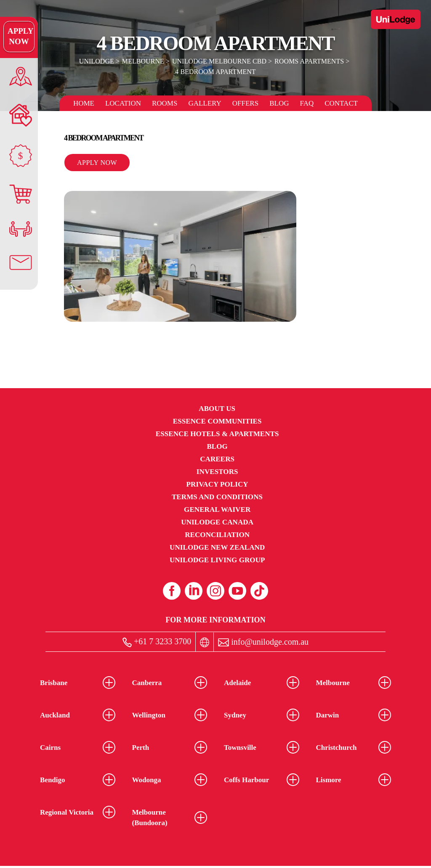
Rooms (165, 103)
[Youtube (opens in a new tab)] (237, 591)
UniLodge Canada (217, 522)
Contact (341, 103)
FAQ (307, 103)
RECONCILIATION (217, 535)
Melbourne (144, 61)
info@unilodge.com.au (263, 642)
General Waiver (217, 509)
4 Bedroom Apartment (215, 72)
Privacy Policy (217, 484)
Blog (279, 103)
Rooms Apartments (309, 61)
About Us (217, 409)
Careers (217, 459)
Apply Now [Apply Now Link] (19, 37)
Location (123, 103)
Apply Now (97, 163)
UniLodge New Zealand (217, 547)
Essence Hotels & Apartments (217, 434)
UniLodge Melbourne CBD (219, 61)
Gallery (205, 103)
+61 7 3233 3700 (157, 642)
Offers (245, 103)
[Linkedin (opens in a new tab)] (194, 591)
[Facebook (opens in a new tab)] (172, 591)
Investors (217, 472)
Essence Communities (217, 421)
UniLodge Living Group (217, 560)
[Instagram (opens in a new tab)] (215, 591)
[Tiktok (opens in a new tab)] (259, 591)
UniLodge (97, 61)
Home (84, 103)
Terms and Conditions (217, 497)
